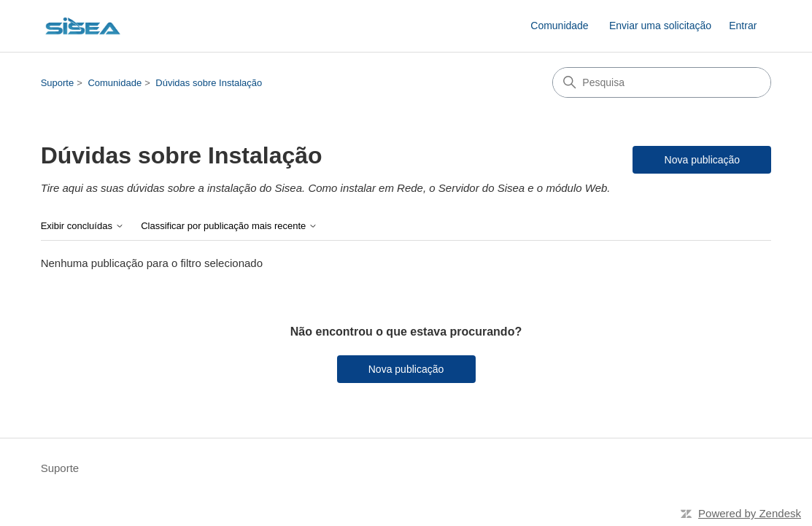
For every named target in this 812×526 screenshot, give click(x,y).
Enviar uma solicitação (660, 26)
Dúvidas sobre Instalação (209, 83)
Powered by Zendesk (750, 513)
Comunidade (559, 26)
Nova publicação (703, 160)
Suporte (58, 83)
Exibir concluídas (82, 226)
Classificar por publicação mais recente (229, 226)
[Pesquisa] (662, 82)
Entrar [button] (743, 26)
